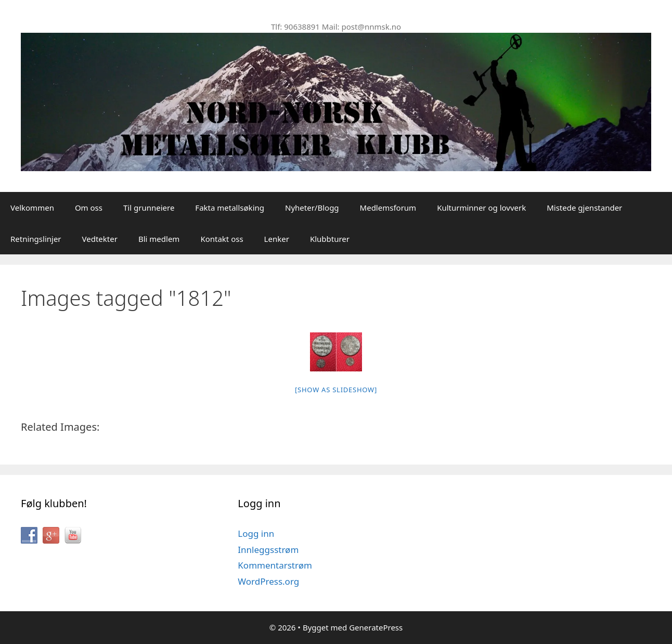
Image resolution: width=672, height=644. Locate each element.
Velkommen (32, 208)
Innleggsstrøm (268, 550)
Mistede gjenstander (584, 208)
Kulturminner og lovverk (481, 208)
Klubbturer (330, 239)
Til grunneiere (149, 208)
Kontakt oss (222, 239)
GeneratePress (376, 627)
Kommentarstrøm (275, 565)
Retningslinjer (36, 239)
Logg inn (256, 533)
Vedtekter (100, 239)
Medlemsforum (388, 208)
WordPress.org (268, 581)
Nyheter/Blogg (312, 208)
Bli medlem (159, 239)
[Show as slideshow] (336, 390)
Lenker (277, 239)
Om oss (89, 208)
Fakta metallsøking (230, 208)
